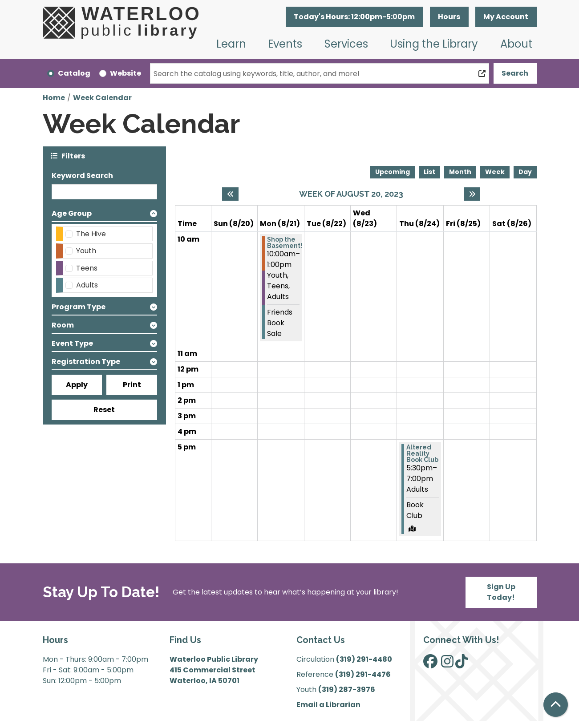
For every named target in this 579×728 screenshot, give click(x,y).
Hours (449, 17)
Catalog (74, 73)
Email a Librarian (328, 705)
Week (495, 172)
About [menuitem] (516, 44)
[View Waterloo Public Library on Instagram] (447, 664)
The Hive (91, 234)
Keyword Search (82, 176)
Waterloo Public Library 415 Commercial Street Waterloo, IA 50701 (214, 670)
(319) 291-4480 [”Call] (364, 659)
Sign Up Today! (501, 592)
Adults (87, 285)
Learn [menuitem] (231, 44)
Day (525, 172)
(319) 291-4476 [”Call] (363, 674)
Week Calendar (102, 98)
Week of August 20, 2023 (351, 194)
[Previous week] (230, 194)
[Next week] (472, 194)
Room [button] (63, 325)
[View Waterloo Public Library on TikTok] (462, 664)
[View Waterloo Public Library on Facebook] (430, 664)
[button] (354, 17)
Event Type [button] (72, 343)
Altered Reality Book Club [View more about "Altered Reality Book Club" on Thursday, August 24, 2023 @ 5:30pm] (422, 453)
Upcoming (393, 172)
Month (460, 172)
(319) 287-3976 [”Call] (347, 690)
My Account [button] (506, 17)
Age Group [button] (72, 213)
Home (54, 98)
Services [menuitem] (346, 44)
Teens (87, 268)
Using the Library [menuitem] (434, 44)
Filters (73, 156)
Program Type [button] (79, 307)
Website (126, 73)
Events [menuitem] (285, 44)
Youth (86, 251)
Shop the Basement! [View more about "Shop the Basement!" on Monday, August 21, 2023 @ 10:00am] (285, 243)
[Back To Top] (556, 705)
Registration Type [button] (86, 362)
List (429, 172)
